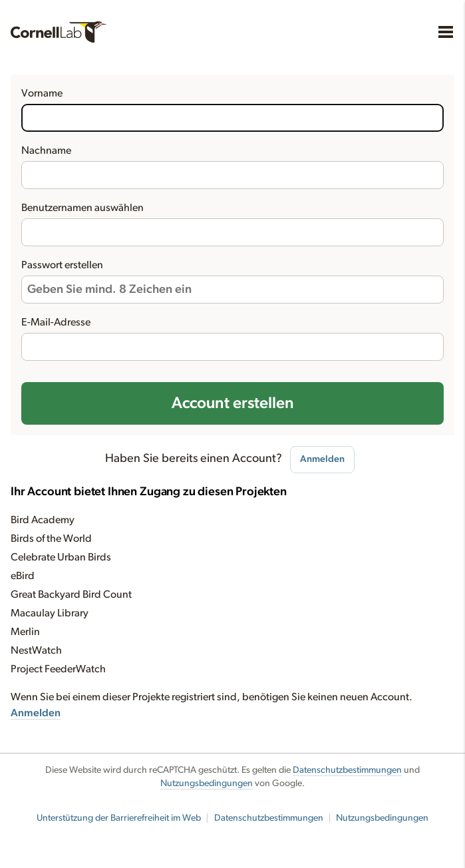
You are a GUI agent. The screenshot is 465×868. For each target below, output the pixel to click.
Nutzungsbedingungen (207, 783)
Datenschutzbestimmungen (347, 770)
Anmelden (322, 459)
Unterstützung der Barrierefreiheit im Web (119, 818)
